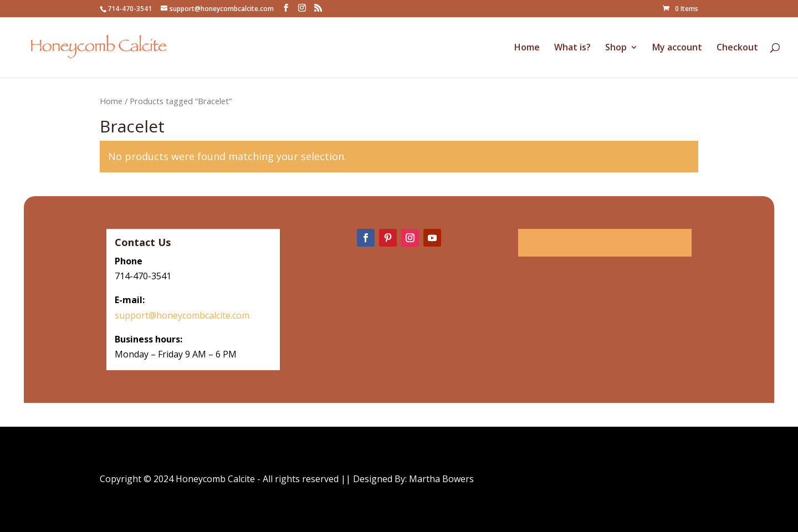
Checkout (737, 48)
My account (677, 48)
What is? (572, 48)
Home (527, 48)
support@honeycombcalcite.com (183, 315)
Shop (616, 48)
